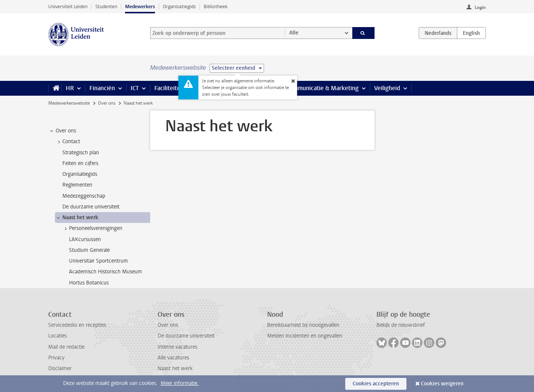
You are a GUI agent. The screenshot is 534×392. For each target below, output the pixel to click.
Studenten (106, 6)
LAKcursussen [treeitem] (85, 239)
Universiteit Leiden (68, 6)
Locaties (57, 336)
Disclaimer (60, 368)
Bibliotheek (216, 6)
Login (480, 7)
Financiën (102, 88)
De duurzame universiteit (186, 336)
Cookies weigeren (442, 384)
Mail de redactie (66, 347)
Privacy (56, 358)
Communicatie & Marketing (322, 88)
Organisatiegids (179, 6)
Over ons (107, 103)
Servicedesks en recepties (77, 325)
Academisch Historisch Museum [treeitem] (106, 272)
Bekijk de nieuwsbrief (401, 325)
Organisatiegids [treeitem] (80, 174)
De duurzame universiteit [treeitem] (91, 207)
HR (70, 88)
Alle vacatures (173, 358)
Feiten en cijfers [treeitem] (80, 163)
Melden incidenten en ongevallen (305, 336)
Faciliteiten (169, 88)
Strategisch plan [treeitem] (81, 153)
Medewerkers (140, 6)
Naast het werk (175, 368)
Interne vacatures (177, 347)
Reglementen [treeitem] (77, 185)
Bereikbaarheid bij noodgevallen (303, 325)
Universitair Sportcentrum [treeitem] (98, 261)
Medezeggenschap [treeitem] (84, 196)
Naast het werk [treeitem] (77, 218)
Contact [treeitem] (68, 142)
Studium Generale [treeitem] (89, 250)
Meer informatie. (180, 383)
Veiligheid (387, 88)
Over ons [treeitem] (62, 131)
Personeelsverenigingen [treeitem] (92, 228)
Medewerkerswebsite (69, 103)
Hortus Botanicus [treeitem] (89, 283)
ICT (135, 88)
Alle (294, 33)
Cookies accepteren (376, 384)
